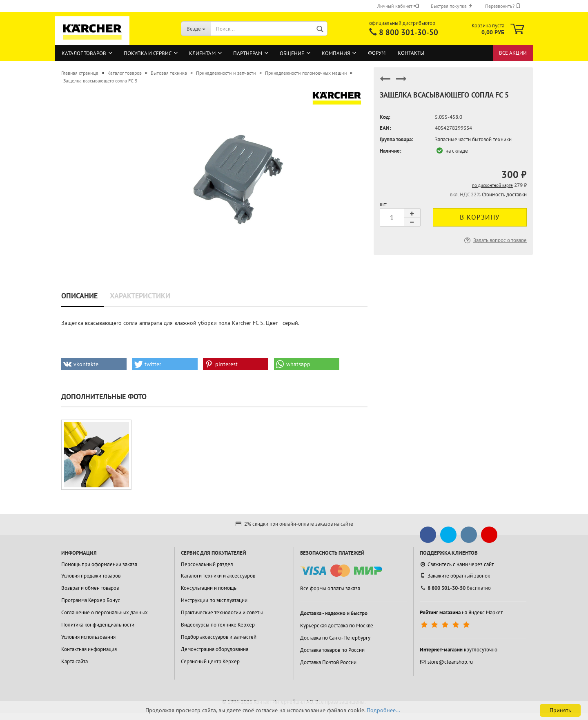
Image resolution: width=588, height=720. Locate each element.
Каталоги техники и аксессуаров (218, 576)
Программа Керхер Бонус (91, 600)
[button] (94, 364)
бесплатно (455, 588)
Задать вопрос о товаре (495, 240)
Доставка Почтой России (328, 662)
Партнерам (248, 53)
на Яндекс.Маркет (461, 612)
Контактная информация (89, 649)
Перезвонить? (503, 6)
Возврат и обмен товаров (90, 588)
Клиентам (202, 53)
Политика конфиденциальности (98, 625)
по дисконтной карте (492, 185)
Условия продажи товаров (91, 576)
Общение (292, 53)
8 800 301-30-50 (409, 32)
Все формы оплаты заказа (330, 588)
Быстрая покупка (452, 6)
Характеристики (140, 296)
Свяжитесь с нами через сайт (457, 564)
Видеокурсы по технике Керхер (218, 625)
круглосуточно (459, 650)
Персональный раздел (207, 564)
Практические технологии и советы (222, 612)
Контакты (411, 53)
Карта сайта (75, 661)
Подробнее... (383, 710)
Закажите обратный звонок (455, 576)
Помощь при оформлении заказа (99, 564)
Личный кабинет (398, 6)
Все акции (513, 53)
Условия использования (88, 637)
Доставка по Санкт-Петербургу (335, 638)
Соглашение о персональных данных (105, 612)
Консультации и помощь (209, 588)
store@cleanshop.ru (446, 662)
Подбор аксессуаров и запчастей (219, 637)
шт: (383, 204)
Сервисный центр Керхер (210, 661)
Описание (79, 296)
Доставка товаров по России (332, 650)
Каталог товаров (84, 53)
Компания (336, 53)
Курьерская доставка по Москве (337, 626)
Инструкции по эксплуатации (214, 600)
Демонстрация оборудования (215, 649)
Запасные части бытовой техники (473, 139)
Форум (377, 53)
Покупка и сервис (148, 53)
